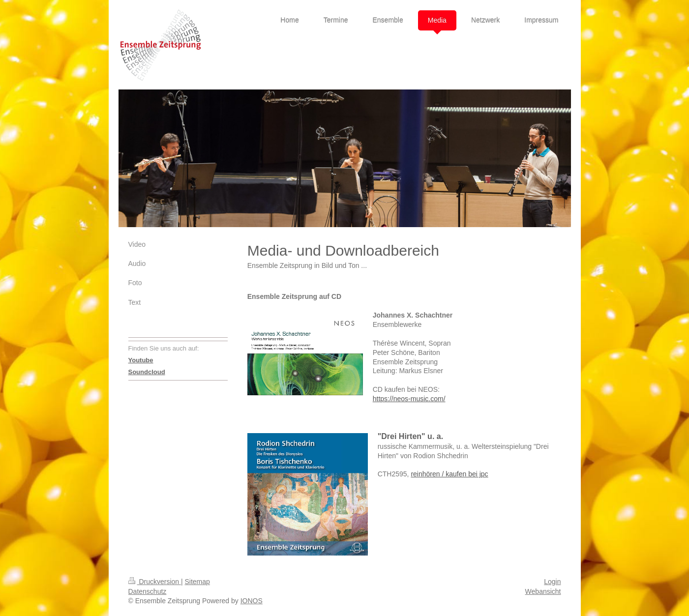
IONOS (252, 601)
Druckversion (155, 582)
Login (552, 582)
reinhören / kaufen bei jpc (449, 474)
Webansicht (543, 591)
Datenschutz (148, 591)
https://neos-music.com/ (409, 399)
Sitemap (197, 582)
